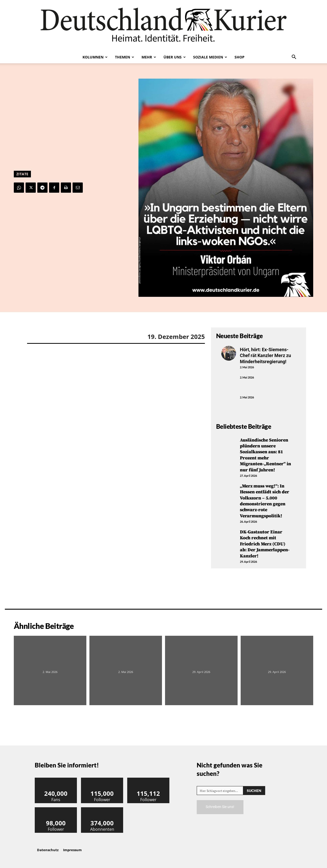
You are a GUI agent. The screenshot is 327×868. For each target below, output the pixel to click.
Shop (240, 57)
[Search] (254, 791)
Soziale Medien (210, 57)
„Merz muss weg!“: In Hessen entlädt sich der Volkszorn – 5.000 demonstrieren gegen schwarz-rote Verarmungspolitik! (265, 501)
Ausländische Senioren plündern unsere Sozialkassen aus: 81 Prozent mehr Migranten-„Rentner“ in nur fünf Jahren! (265, 455)
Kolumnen (95, 57)
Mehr (149, 57)
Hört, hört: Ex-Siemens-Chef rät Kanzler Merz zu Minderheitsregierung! (265, 356)
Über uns (175, 57)
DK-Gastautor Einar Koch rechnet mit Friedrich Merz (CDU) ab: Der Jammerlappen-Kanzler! (265, 544)
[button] (294, 57)
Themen (125, 57)
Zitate (22, 174)
